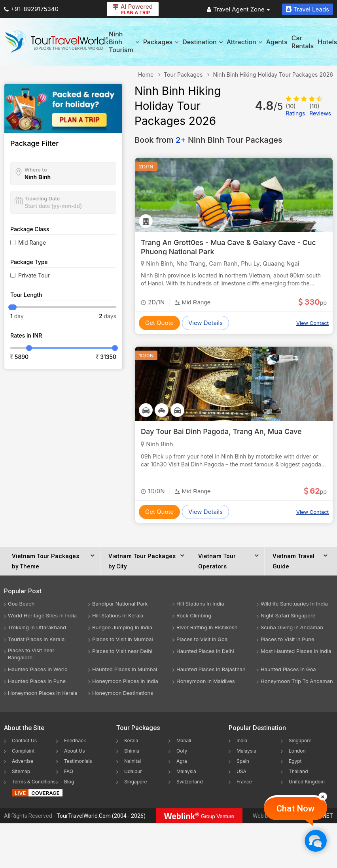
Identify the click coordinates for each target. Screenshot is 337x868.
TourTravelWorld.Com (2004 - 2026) (101, 816)
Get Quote (159, 323)
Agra (182, 761)
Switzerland (190, 782)
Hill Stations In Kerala (118, 615)
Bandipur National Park (120, 604)
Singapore (136, 782)
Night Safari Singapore (288, 615)
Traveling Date (42, 198)
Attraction (244, 42)
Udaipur (133, 771)
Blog (69, 782)
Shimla (132, 751)
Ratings (295, 110)
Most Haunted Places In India (296, 651)
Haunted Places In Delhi (205, 651)
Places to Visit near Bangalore (31, 654)
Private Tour (34, 275)
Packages (161, 42)
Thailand (298, 771)
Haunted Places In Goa (288, 669)
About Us (74, 751)
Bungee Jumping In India (122, 627)
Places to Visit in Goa (202, 639)
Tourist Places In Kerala (36, 639)
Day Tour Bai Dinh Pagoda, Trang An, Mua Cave (221, 431)
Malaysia (186, 771)
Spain (243, 761)
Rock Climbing (194, 615)
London (297, 751)
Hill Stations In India (200, 604)
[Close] (323, 796)
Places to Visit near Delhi (122, 651)
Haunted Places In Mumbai (125, 669)
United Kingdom (307, 782)
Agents (277, 42)
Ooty (182, 751)
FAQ (69, 771)
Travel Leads (308, 9)
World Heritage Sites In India (42, 615)
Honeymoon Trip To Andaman (297, 681)
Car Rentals (303, 42)
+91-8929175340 (31, 9)
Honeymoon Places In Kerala (43, 693)
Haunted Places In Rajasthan (211, 669)
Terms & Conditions (34, 782)
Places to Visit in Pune (288, 639)
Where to (36, 170)
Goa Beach (21, 604)
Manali (184, 741)
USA (241, 771)
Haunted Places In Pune (37, 681)
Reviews (320, 110)
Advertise (23, 761)
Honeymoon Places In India (125, 681)
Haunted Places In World (38, 669)
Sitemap (21, 771)
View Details (205, 323)
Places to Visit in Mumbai (123, 639)
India (242, 741)
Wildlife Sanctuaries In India (294, 604)
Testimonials (78, 761)
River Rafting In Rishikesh (207, 627)
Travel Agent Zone (239, 9)
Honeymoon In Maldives (206, 681)
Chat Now (295, 809)
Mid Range (32, 242)
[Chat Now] (315, 841)
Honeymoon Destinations (123, 693)
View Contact (312, 323)
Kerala (131, 741)
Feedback (75, 741)
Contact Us (24, 741)
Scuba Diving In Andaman (292, 627)
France (244, 782)
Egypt (295, 761)
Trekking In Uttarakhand (37, 627)
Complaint (23, 751)
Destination (203, 42)
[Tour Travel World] (56, 42)
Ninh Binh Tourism (124, 42)
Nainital (133, 761)
